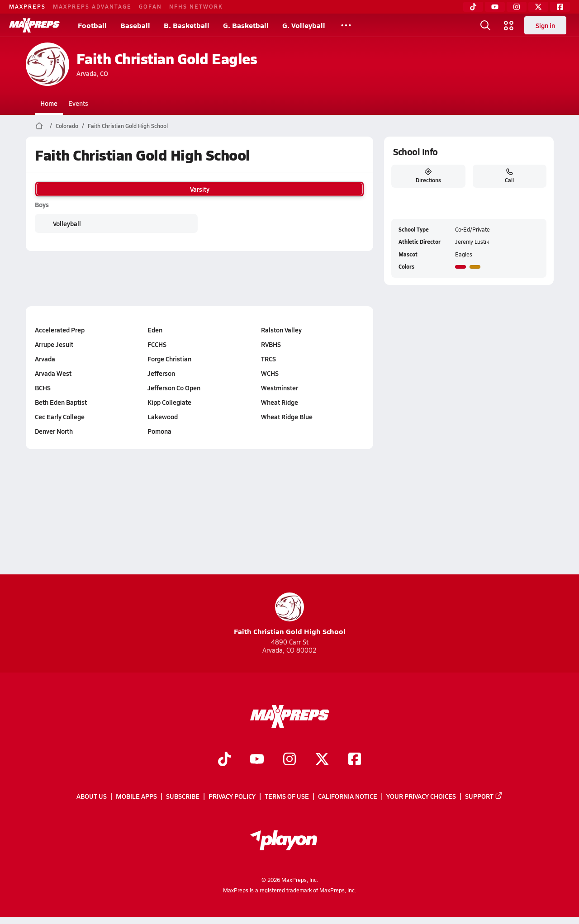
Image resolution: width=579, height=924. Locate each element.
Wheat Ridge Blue (287, 417)
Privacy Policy (232, 796)
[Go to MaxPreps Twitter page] (322, 760)
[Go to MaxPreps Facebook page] (355, 760)
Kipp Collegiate (169, 402)
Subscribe (183, 796)
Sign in (545, 25)
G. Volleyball (304, 25)
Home (49, 103)
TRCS (268, 359)
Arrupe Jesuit (54, 344)
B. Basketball (187, 25)
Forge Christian (169, 359)
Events (78, 103)
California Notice (348, 796)
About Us (92, 796)
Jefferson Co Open (174, 388)
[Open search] (485, 25)
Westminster (280, 388)
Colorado (67, 126)
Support (484, 796)
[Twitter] (538, 7)
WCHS (270, 373)
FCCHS (157, 344)
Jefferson (161, 373)
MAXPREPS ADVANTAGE (92, 6)
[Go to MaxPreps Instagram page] (289, 760)
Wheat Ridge (280, 402)
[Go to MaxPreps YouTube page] (257, 760)
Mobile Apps (136, 796)
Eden (155, 330)
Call (509, 176)
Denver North (54, 431)
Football (92, 25)
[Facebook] (560, 7)
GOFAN (150, 6)
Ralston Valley (281, 330)
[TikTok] (473, 7)
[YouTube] (495, 7)
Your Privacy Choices (421, 796)
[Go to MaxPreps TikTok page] (224, 760)
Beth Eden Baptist (61, 402)
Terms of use (287, 796)
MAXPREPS (27, 6)
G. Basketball (246, 25)
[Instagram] (517, 7)
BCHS (43, 388)
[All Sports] (346, 25)
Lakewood (163, 417)
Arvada (45, 359)
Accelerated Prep (60, 330)
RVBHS (271, 344)
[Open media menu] (509, 25)
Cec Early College (60, 417)
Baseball (135, 25)
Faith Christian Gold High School (128, 126)
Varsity (199, 189)
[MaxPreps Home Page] (39, 126)
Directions (428, 176)
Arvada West (53, 373)
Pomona (159, 431)
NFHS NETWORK (196, 6)
